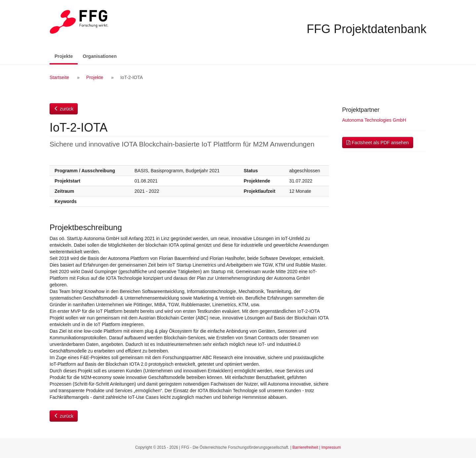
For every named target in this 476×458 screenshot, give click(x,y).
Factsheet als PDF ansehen (378, 143)
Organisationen (100, 56)
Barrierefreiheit (305, 447)
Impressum (331, 447)
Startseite (59, 77)
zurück (64, 109)
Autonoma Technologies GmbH (374, 120)
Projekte (66, 56)
